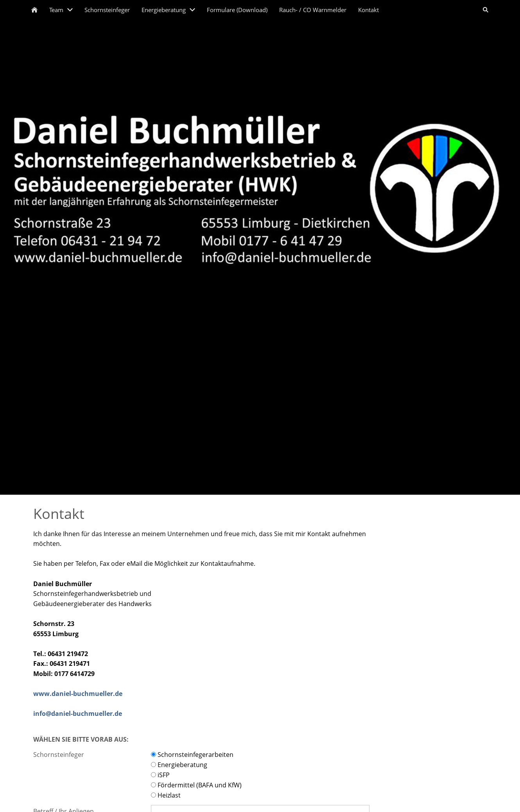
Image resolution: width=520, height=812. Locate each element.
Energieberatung (179, 765)
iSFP (160, 775)
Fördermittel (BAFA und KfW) (196, 785)
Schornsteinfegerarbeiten (192, 755)
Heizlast (166, 795)
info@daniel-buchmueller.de (78, 714)
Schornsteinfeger (59, 755)
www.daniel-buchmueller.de (78, 694)
